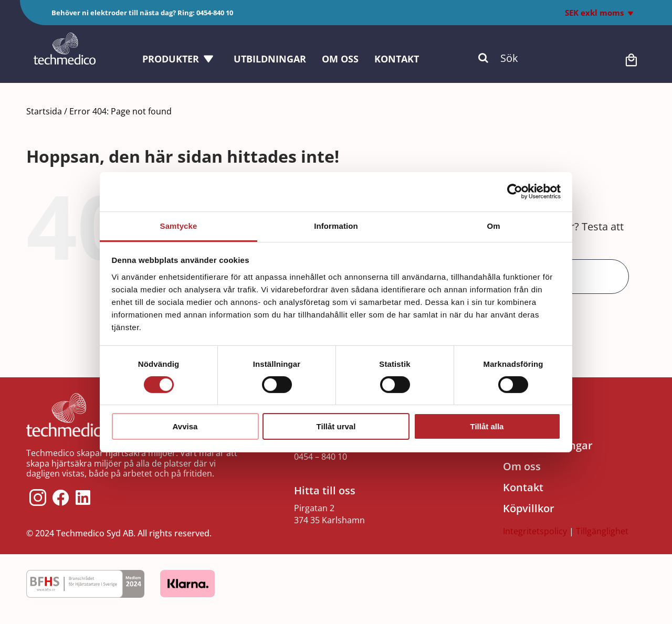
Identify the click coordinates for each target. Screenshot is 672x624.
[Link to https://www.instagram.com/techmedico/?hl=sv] (38, 498)
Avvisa (185, 426)
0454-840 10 (215, 13)
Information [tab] (336, 225)
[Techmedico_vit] (65, 38)
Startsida (44, 111)
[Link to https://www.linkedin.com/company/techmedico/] (83, 498)
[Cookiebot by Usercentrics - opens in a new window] (515, 192)
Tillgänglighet (602, 531)
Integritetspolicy (535, 531)
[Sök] (540, 58)
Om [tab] (493, 225)
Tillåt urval (336, 426)
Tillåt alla (487, 426)
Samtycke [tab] (179, 225)
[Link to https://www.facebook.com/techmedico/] (61, 498)
